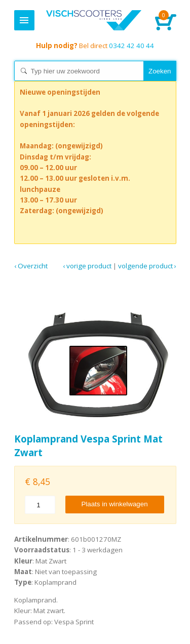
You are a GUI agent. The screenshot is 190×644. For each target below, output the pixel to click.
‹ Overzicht (31, 266)
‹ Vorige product (87, 266)
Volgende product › (147, 266)
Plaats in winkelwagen (114, 504)
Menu (24, 20)
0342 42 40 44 (95, 46)
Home (94, 20)
